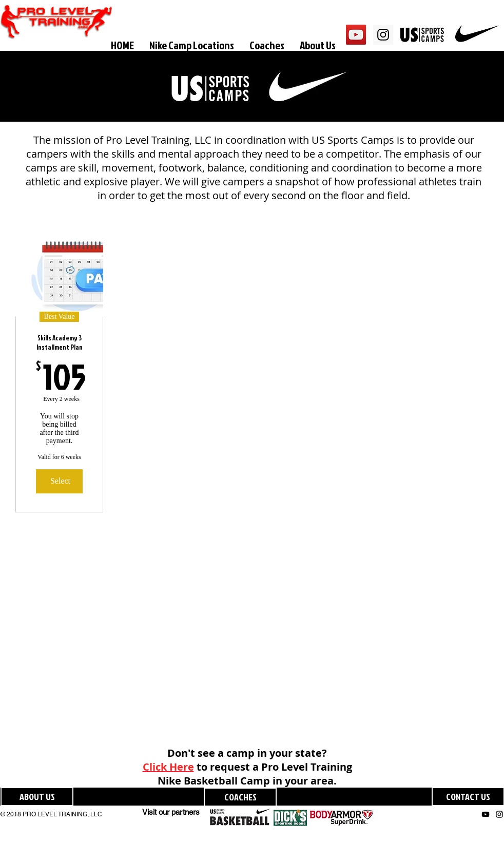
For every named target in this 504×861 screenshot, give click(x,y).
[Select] (59, 481)
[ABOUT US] (37, 797)
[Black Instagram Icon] (499, 814)
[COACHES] (240, 797)
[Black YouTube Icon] (486, 814)
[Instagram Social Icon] (383, 35)
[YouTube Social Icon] (356, 35)
